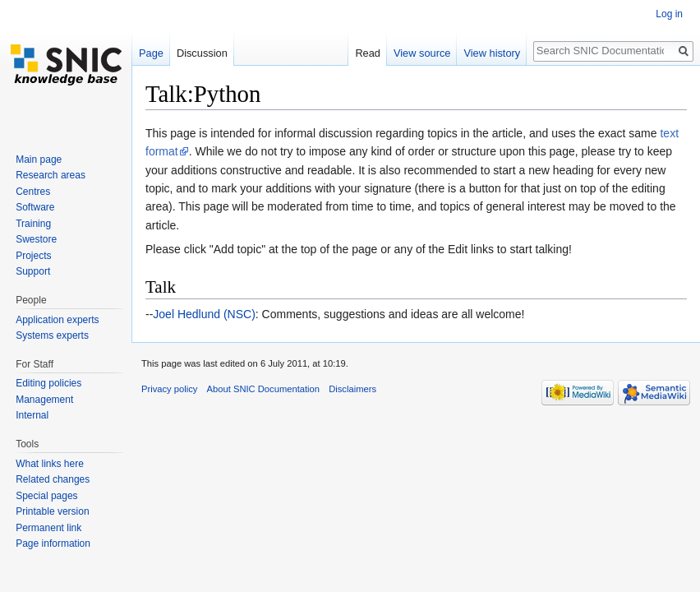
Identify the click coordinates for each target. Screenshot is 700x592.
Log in (669, 14)
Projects (33, 256)
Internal (32, 415)
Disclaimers (352, 389)
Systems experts (52, 335)
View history (492, 53)
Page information (53, 543)
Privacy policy (169, 389)
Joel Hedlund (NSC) (204, 314)
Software (35, 207)
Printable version (52, 511)
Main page (39, 160)
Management (44, 400)
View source (422, 53)
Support (33, 271)
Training (33, 224)
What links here (50, 464)
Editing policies (48, 383)
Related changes (53, 479)
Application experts (57, 320)
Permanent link (48, 528)
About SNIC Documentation (263, 389)
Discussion (202, 53)
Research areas (51, 175)
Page (151, 53)
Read (368, 53)
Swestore (36, 239)
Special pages (46, 496)
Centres (33, 192)
